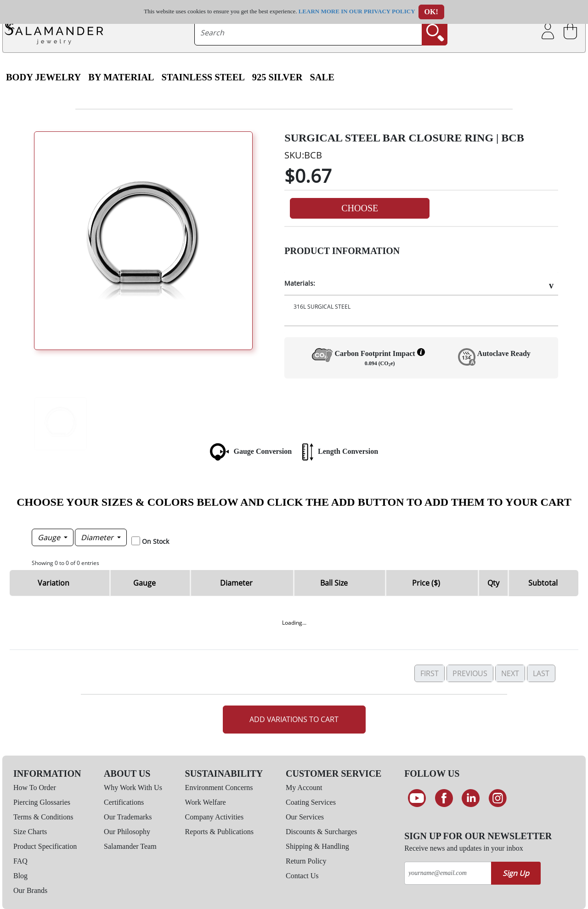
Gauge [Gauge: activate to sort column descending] (144, 583)
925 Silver (277, 77)
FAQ (20, 861)
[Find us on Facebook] (444, 798)
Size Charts (30, 832)
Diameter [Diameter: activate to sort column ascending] (236, 583)
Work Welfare (206, 802)
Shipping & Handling (317, 846)
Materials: (300, 283)
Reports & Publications (219, 832)
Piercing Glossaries (42, 802)
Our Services (305, 817)
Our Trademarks (128, 817)
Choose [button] (360, 208)
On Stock (155, 541)
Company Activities (215, 817)
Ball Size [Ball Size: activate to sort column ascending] (334, 583)
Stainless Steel (203, 77)
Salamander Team (130, 846)
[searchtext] (308, 33)
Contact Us (302, 876)
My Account (304, 788)
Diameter (98, 537)
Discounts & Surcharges (321, 832)
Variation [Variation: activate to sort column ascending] (54, 583)
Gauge (50, 537)
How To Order (35, 788)
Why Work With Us (133, 788)
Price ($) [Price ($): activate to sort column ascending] (426, 583)
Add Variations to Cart (294, 719)
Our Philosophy (127, 832)
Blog (20, 876)
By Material (121, 77)
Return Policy (306, 861)
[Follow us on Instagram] (498, 798)
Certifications (124, 802)
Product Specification (45, 846)
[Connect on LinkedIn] (471, 798)
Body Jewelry (43, 77)
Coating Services (311, 802)
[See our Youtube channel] (417, 798)
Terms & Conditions (43, 817)
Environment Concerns (219, 788)
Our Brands (30, 890)
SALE (322, 77)
